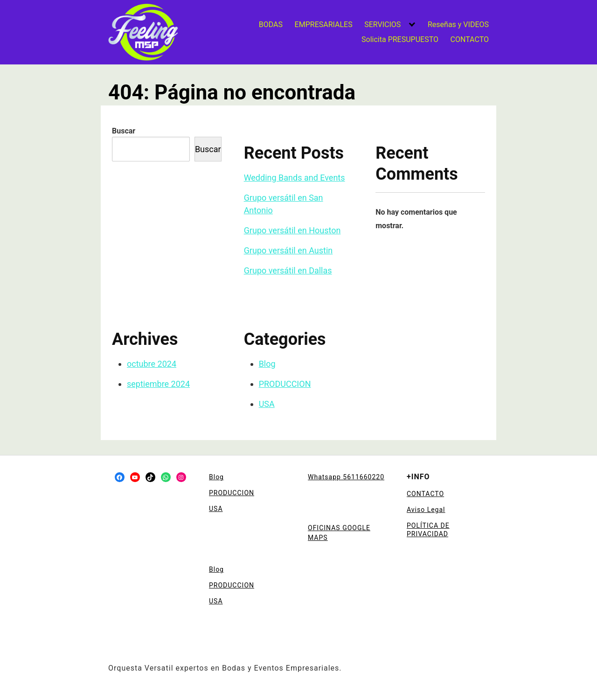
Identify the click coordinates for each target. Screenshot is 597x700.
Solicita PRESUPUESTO (400, 39)
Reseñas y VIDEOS (458, 24)
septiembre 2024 (158, 384)
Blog (267, 364)
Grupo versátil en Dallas (288, 270)
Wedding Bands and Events (295, 178)
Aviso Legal (426, 510)
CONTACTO (470, 39)
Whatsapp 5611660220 (346, 477)
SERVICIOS (382, 24)
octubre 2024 (152, 364)
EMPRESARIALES (324, 24)
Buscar (124, 131)
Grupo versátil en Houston (292, 230)
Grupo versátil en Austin (288, 250)
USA (267, 404)
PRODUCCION (285, 384)
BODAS (271, 24)
